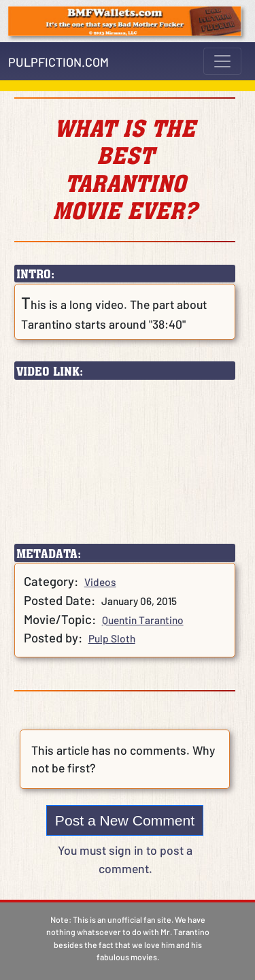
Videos (100, 582)
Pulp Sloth (112, 638)
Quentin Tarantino (143, 620)
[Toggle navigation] (222, 61)
